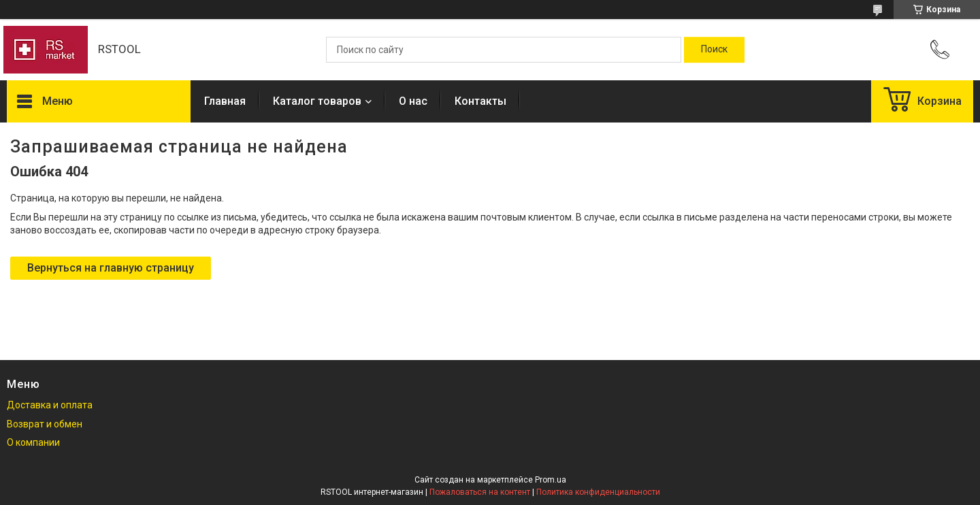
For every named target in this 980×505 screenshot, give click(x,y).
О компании (33, 442)
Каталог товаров (317, 101)
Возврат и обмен (45, 424)
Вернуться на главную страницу (111, 268)
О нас (413, 101)
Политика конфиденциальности (598, 492)
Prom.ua (551, 480)
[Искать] (714, 50)
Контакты (480, 101)
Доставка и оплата (50, 405)
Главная (225, 101)
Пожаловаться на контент (480, 492)
